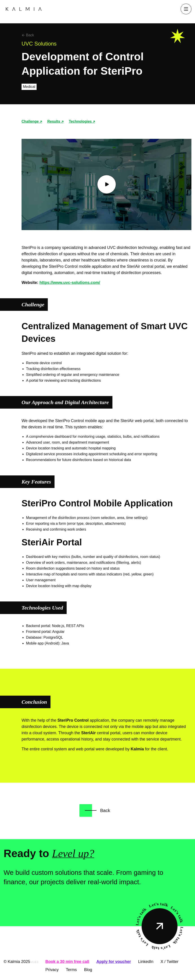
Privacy (52, 970)
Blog (88, 970)
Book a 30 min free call (67, 962)
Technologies (82, 121)
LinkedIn (146, 962)
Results (55, 121)
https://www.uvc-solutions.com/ (70, 283)
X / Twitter (170, 962)
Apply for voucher (114, 962)
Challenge (32, 121)
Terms (71, 970)
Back (28, 35)
